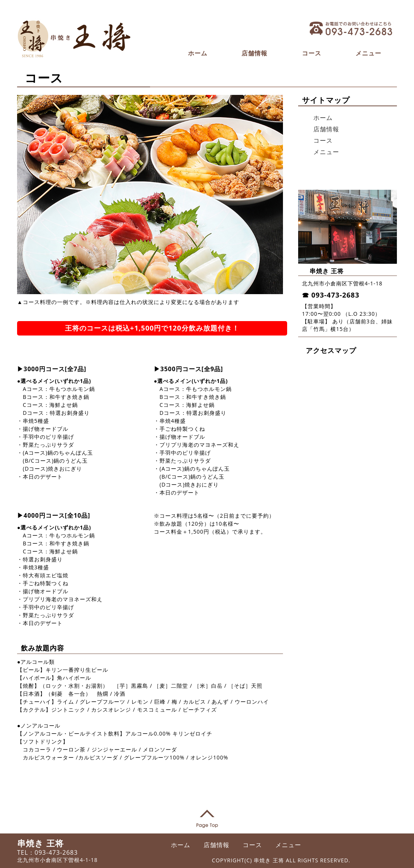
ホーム (198, 53)
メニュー (368, 53)
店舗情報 (254, 53)
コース (312, 53)
